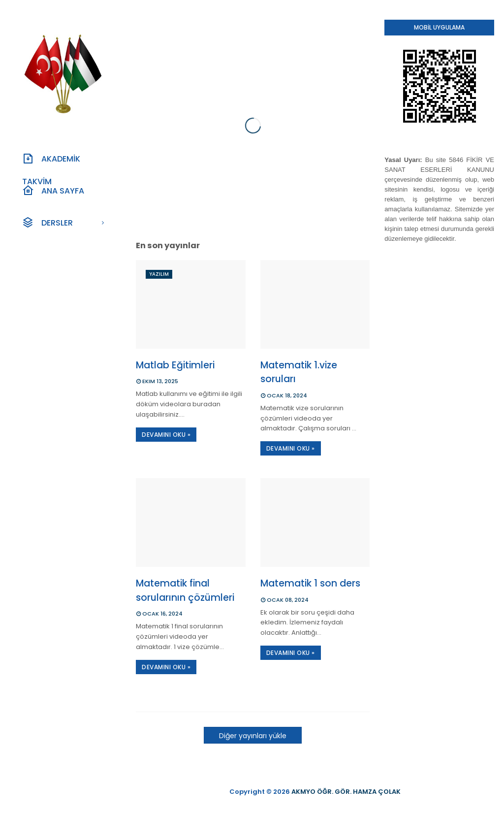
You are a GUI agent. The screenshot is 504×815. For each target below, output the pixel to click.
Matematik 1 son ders (310, 583)
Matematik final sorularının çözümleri (185, 590)
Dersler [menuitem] (47, 223)
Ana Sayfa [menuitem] (53, 191)
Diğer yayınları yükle (253, 736)
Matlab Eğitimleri (175, 365)
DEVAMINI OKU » (166, 435)
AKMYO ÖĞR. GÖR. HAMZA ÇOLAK (346, 792)
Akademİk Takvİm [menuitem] (51, 161)
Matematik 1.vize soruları (299, 372)
